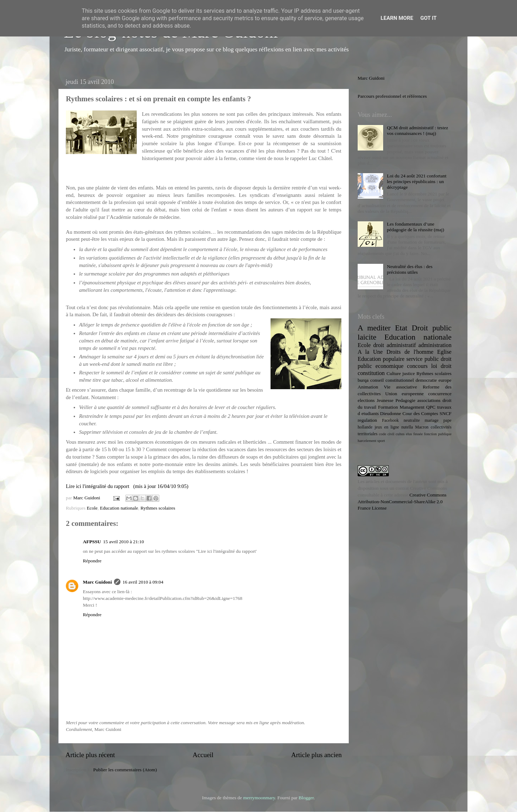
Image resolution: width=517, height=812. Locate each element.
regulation (367, 420)
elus (409, 434)
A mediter (374, 328)
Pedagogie (405, 400)
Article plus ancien (316, 755)
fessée (418, 434)
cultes (400, 434)
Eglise (444, 352)
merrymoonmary (259, 798)
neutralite (412, 420)
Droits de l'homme (410, 352)
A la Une (370, 352)
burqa (363, 380)
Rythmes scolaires (158, 508)
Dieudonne (390, 413)
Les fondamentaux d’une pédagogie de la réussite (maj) (415, 227)
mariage (431, 420)
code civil (387, 434)
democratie (426, 380)
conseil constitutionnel (392, 380)
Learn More (397, 18)
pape (447, 420)
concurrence (440, 394)
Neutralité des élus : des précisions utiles (410, 269)
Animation (368, 387)
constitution (371, 373)
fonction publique (438, 434)
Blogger (306, 798)
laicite (367, 337)
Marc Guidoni (97, 582)
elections (366, 400)
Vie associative (400, 387)
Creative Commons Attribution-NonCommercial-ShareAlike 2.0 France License (402, 502)
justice (408, 373)
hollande (365, 427)
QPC (431, 407)
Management (412, 407)
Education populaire (381, 359)
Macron (422, 427)
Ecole (92, 508)
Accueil (203, 755)
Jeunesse (385, 400)
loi (434, 366)
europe (445, 380)
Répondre (92, 561)
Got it (428, 18)
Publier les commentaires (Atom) (125, 770)
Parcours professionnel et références (392, 96)
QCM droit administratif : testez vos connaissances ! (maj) (417, 130)
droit (446, 366)
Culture (394, 373)
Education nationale (119, 508)
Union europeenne (405, 394)
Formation (388, 407)
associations (429, 400)
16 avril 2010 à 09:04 (143, 582)
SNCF (445, 413)
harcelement (367, 441)
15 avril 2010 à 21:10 (123, 542)
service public (422, 359)
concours (417, 366)
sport (381, 441)
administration (435, 345)
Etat (401, 328)
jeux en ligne (387, 427)
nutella (407, 427)
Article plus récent (90, 755)
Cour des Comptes (420, 413)
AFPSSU (92, 542)
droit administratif (394, 345)
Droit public (432, 328)
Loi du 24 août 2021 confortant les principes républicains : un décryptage (416, 181)
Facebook (390, 420)
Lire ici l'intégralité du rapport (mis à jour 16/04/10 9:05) (127, 486)
